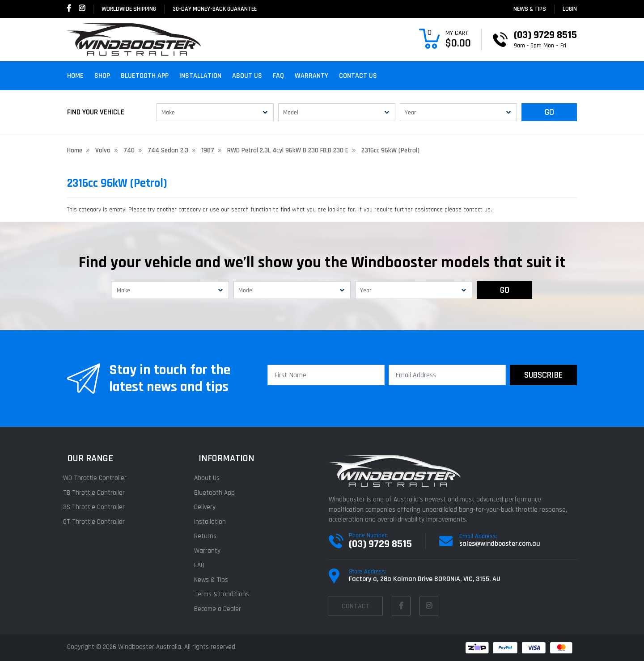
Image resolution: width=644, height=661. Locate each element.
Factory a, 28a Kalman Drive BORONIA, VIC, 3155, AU (425, 579)
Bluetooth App (145, 76)
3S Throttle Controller (98, 507)
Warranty (311, 76)
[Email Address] (447, 375)
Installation (200, 76)
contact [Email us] (356, 606)
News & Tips (530, 9)
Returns (209, 536)
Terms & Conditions (226, 594)
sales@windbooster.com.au (500, 544)
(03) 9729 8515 (380, 544)
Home (75, 76)
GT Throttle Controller (98, 522)
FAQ (278, 76)
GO (549, 112)
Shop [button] (102, 76)
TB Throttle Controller (98, 493)
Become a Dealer (222, 609)
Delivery (209, 507)
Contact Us (358, 76)
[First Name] (326, 375)
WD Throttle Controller (99, 478)
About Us (247, 76)
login (570, 9)
